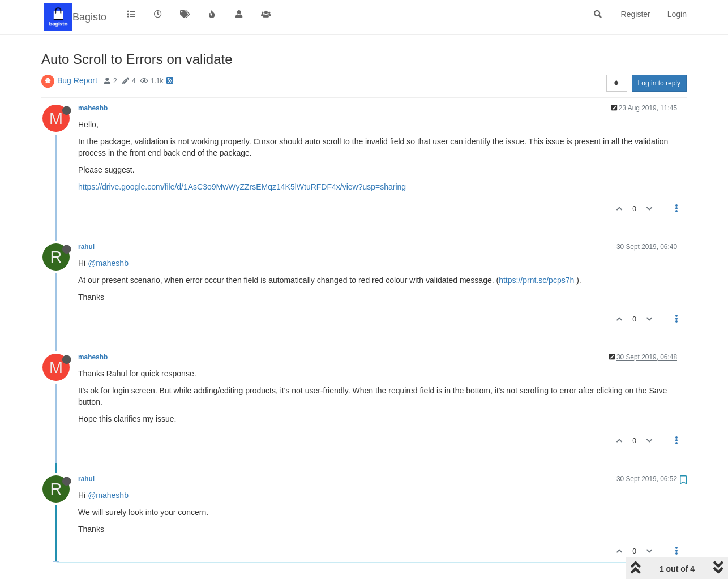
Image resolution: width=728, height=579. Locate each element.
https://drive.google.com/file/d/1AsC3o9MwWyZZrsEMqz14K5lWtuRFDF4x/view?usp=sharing (242, 187)
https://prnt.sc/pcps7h (536, 280)
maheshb (93, 108)
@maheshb (108, 263)
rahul (86, 247)
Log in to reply (659, 83)
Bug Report (77, 80)
